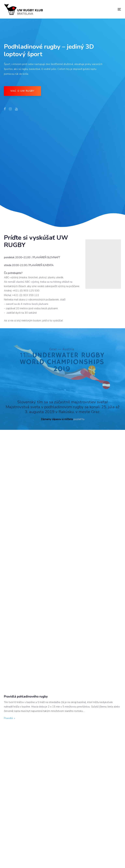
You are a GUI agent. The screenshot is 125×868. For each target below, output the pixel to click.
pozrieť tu (79, 419)
